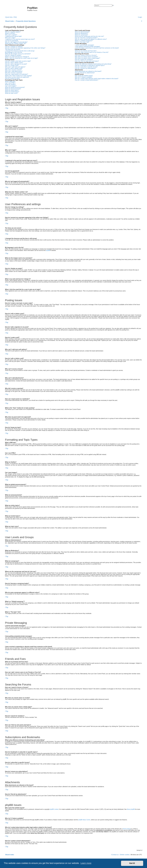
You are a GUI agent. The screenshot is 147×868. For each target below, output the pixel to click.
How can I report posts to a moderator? (17, 74)
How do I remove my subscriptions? (85, 68)
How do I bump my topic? (13, 79)
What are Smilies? (10, 84)
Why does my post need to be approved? (17, 77)
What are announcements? (13, 89)
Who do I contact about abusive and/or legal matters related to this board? (97, 79)
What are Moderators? (82, 33)
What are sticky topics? (12, 90)
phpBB (48, 250)
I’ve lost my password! (12, 41)
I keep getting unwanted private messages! (87, 47)
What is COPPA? (10, 33)
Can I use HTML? (10, 83)
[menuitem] (15, 17)
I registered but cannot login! (13, 36)
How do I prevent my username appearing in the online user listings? (25, 48)
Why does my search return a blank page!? (88, 58)
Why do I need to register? (13, 32)
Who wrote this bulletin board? (84, 76)
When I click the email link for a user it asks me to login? (21, 58)
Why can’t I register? (11, 35)
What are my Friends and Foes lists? (86, 51)
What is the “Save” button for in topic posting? (18, 76)
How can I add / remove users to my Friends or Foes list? (92, 52)
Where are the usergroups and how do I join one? (89, 36)
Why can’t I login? (10, 38)
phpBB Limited (54, 809)
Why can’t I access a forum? (13, 70)
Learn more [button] (86, 863)
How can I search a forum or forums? (86, 55)
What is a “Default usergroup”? (84, 41)
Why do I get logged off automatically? (16, 42)
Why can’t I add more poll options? (15, 67)
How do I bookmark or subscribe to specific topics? (90, 65)
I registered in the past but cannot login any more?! (20, 39)
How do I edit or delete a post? (14, 63)
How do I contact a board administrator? (87, 80)
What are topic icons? (11, 93)
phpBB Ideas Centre (84, 820)
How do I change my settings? (14, 47)
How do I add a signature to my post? (16, 64)
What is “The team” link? (82, 42)
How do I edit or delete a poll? (14, 68)
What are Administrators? (82, 32)
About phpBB (131, 809)
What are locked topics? (12, 92)
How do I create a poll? (12, 65)
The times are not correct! (13, 49)
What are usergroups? (81, 35)
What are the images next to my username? (18, 54)
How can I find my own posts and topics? (87, 61)
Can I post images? (11, 86)
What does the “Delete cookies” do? (16, 44)
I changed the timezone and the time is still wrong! (20, 51)
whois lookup (127, 829)
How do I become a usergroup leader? (86, 38)
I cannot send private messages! (84, 45)
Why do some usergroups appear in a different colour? (91, 39)
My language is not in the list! (14, 52)
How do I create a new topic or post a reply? (18, 61)
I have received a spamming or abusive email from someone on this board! (97, 48)
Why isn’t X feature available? (84, 77)
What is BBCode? (10, 82)
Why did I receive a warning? (14, 73)
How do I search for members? (84, 60)
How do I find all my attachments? (85, 73)
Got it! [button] (132, 863)
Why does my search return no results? (86, 57)
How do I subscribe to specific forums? (86, 67)
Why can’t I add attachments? (14, 71)
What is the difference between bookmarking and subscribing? (93, 64)
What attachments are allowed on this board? (88, 71)
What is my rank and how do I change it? (17, 57)
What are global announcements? (15, 87)
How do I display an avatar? (13, 55)
